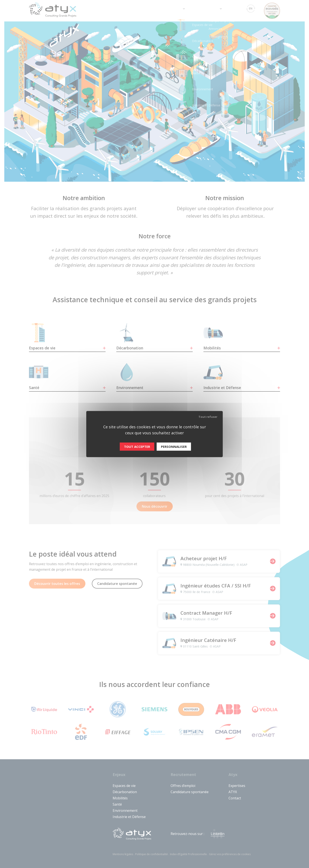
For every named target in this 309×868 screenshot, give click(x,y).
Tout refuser (208, 417)
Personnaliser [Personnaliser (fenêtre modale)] (174, 447)
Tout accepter (137, 447)
